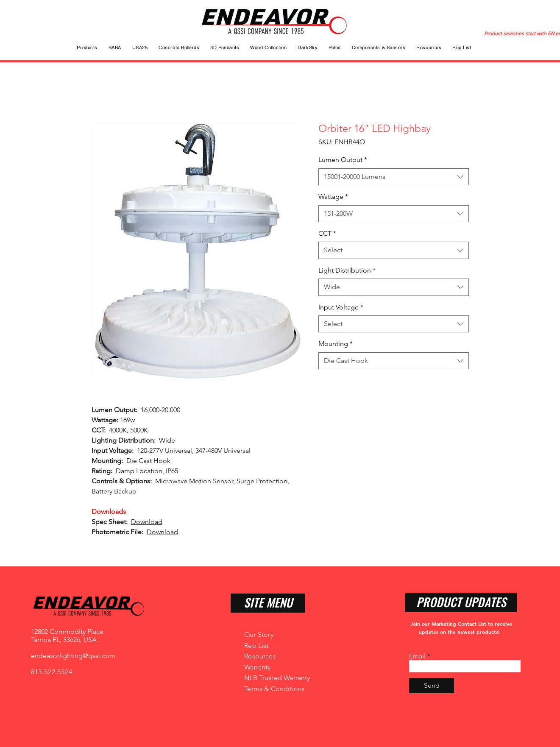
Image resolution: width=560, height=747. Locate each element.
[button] (335, 47)
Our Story (259, 634)
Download (147, 522)
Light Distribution (347, 270)
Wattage (333, 197)
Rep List (256, 645)
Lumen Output (343, 160)
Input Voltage (341, 307)
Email (417, 656)
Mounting (336, 344)
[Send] (432, 686)
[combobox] (394, 177)
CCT (327, 233)
